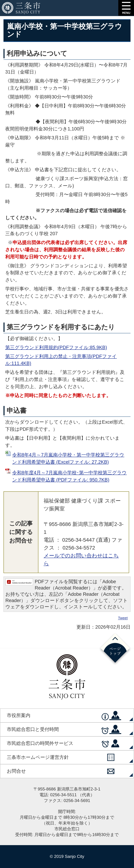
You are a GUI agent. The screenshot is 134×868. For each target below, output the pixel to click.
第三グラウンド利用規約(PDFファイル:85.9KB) (56, 347)
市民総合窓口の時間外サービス (40, 743)
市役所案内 (19, 715)
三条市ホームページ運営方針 (38, 757)
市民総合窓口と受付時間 (33, 729)
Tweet (123, 618)
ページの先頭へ (115, 649)
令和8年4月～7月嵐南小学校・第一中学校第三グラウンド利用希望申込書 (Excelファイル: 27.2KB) (68, 458)
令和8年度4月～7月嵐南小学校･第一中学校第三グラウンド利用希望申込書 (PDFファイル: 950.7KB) (69, 476)
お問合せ (16, 771)
